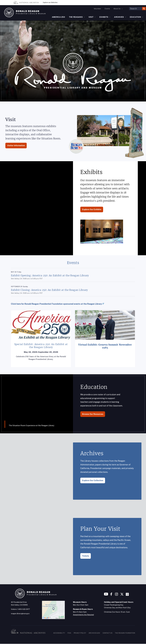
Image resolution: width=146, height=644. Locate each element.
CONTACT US (108, 633)
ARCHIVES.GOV (94, 633)
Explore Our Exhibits (92, 209)
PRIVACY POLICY (80, 633)
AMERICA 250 (58, 17)
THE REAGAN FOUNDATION (125, 633)
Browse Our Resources (93, 414)
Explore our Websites (50, 2)
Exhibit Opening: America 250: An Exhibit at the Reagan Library (50, 275)
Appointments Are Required (83, 615)
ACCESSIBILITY (59, 633)
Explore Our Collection (93, 480)
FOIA (69, 633)
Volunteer (97, 9)
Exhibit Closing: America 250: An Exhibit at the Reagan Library (49, 290)
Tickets (86, 556)
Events (107, 9)
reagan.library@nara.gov (20, 614)
